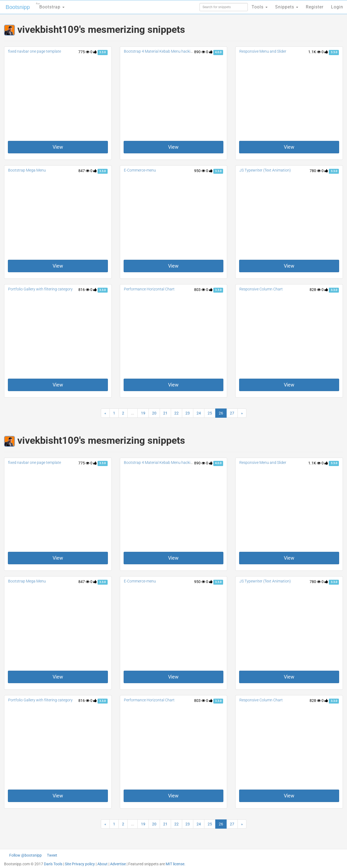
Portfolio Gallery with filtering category (40, 289)
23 (188, 413)
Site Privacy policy (80, 864)
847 (84, 171)
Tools (260, 7)
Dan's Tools (53, 864)
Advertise (118, 864)
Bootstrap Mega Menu (27, 170)
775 (84, 52)
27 (232, 413)
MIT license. (176, 864)
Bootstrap (50, 5)
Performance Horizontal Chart (149, 289)
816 (84, 290)
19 (143, 413)
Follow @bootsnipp (25, 855)
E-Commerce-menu (140, 170)
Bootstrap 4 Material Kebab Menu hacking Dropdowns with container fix (184, 51)
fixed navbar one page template (35, 51)
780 (315, 171)
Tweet (52, 855)
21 (165, 413)
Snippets (287, 7)
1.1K (314, 52)
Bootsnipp (18, 7)
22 (176, 413)
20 (154, 413)
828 (315, 290)
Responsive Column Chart (261, 289)
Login (337, 7)
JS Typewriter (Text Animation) (265, 170)
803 (200, 290)
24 (199, 413)
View (58, 147)
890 (200, 52)
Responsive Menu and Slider (263, 51)
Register (315, 7)
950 (200, 171)
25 (210, 413)
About (102, 864)
